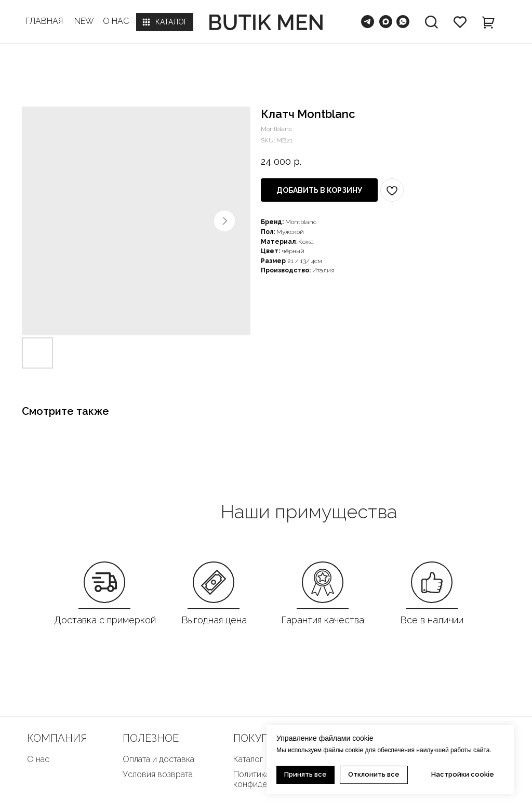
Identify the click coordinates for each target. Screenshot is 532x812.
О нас (38, 759)
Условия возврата (158, 774)
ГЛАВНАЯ (44, 21)
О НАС (116, 21)
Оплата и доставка (158, 759)
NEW (84, 21)
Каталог (248, 759)
